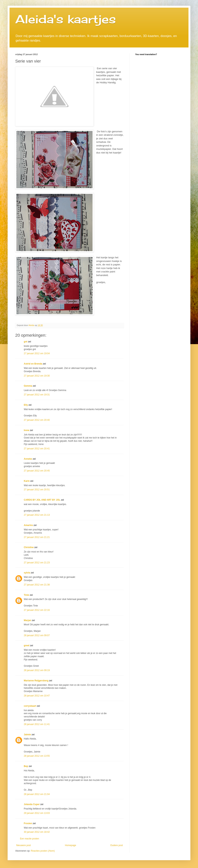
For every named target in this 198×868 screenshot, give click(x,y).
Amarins (28, 525)
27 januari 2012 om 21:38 (37, 585)
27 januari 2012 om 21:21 (37, 537)
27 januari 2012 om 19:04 (37, 353)
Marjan (28, 620)
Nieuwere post (24, 845)
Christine (29, 547)
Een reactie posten (30, 839)
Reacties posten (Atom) (43, 851)
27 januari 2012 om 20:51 (37, 490)
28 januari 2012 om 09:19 (37, 670)
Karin (27, 481)
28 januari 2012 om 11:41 (37, 724)
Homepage (71, 845)
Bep (26, 766)
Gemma (28, 386)
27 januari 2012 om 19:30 (37, 376)
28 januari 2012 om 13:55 (37, 756)
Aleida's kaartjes (66, 19)
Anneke (28, 459)
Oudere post (117, 845)
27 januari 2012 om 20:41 (37, 449)
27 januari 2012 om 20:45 (37, 471)
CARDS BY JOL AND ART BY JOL (42, 500)
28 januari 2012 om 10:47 (37, 696)
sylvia (27, 573)
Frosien (28, 823)
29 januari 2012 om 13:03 (37, 813)
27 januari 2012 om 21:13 (37, 515)
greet (27, 646)
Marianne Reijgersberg (36, 681)
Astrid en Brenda (33, 364)
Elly (26, 405)
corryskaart (30, 706)
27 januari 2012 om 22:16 (37, 610)
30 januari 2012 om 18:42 (37, 832)
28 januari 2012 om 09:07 (37, 635)
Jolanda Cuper (32, 804)
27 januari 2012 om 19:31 (37, 395)
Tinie (26, 595)
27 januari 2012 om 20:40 (37, 420)
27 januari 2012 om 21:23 (37, 563)
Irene (27, 430)
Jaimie (27, 735)
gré (26, 342)
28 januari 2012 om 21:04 (37, 794)
